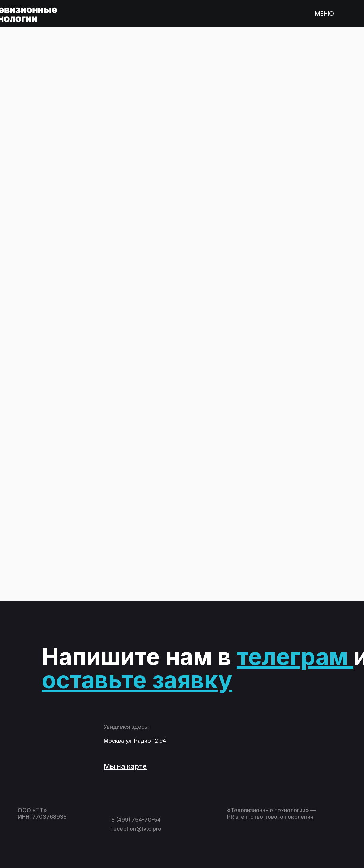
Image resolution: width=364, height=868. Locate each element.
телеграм (292, 657)
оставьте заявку (137, 680)
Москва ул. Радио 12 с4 (135, 741)
